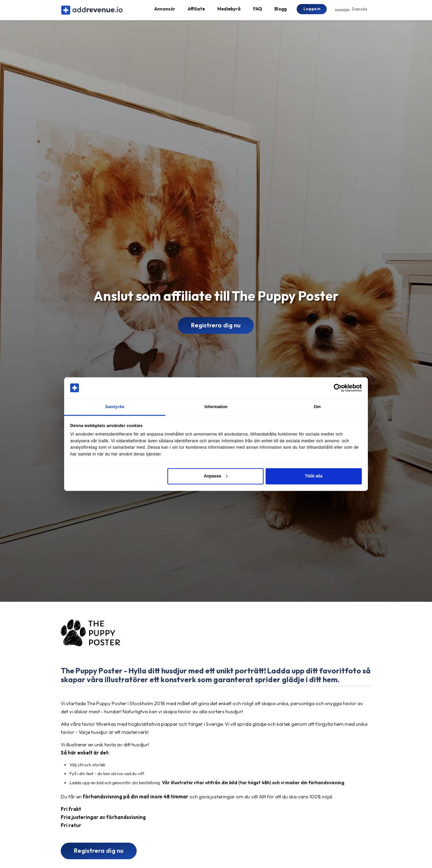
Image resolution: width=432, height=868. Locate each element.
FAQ (258, 12)
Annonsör (165, 12)
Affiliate (196, 12)
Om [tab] (317, 407)
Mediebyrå (229, 12)
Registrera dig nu (216, 332)
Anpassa (216, 476)
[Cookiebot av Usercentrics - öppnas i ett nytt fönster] (332, 388)
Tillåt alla (314, 476)
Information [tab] (216, 407)
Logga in (312, 12)
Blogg (280, 12)
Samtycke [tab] (115, 407)
